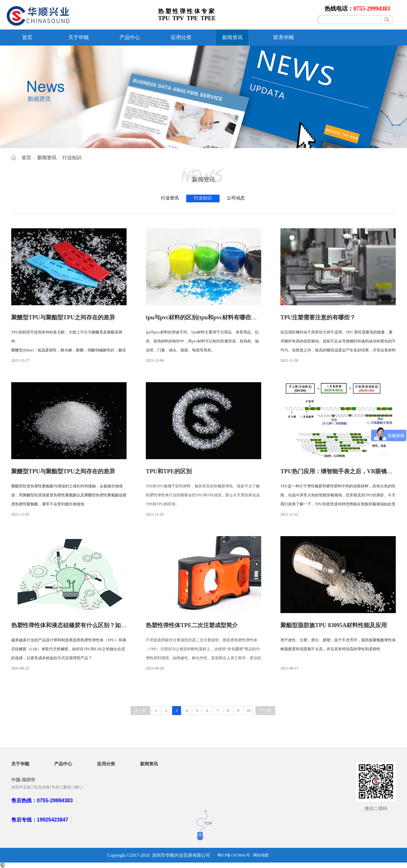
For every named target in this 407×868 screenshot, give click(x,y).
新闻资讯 (47, 158)
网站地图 (261, 855)
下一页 (265, 711)
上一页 (140, 711)
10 (248, 711)
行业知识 (72, 158)
